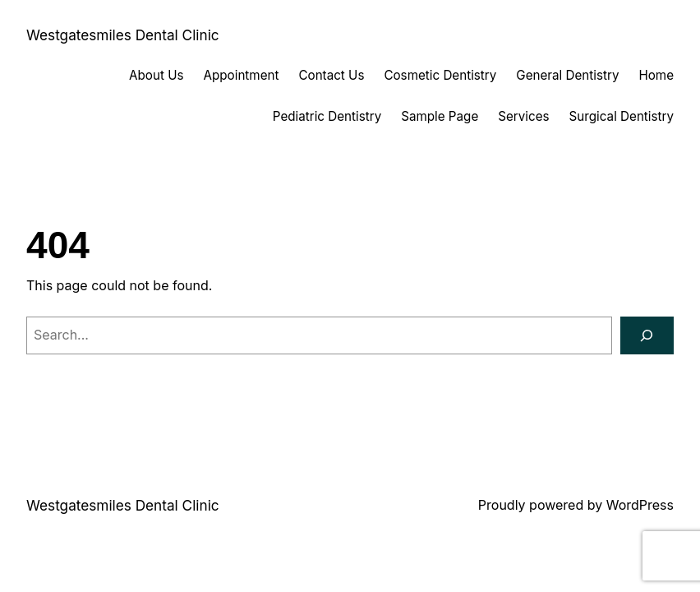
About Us (156, 75)
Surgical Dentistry (622, 116)
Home (656, 75)
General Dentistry (567, 75)
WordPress (640, 505)
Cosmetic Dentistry (440, 75)
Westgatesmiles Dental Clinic (123, 35)
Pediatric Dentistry (327, 116)
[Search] (647, 336)
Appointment (242, 75)
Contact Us (331, 75)
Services (523, 116)
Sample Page (440, 116)
